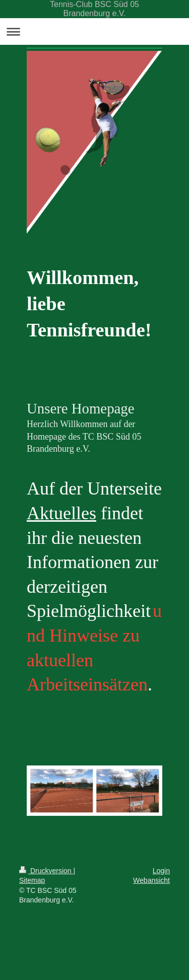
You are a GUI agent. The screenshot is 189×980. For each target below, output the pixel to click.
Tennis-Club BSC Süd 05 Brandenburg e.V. (94, 9)
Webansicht (151, 880)
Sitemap (32, 880)
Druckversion (46, 871)
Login (161, 871)
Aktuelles (61, 513)
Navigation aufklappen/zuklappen (94, 31)
